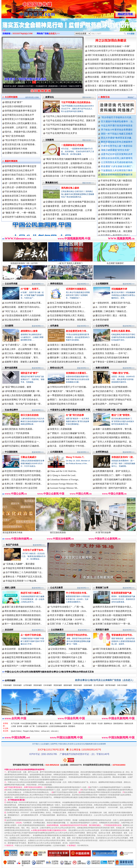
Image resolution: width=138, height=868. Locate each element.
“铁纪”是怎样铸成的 (15, 136)
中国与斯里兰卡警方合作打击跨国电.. (23, 475)
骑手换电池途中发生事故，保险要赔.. (68, 320)
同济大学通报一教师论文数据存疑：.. (68, 615)
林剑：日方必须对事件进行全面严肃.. (23, 480)
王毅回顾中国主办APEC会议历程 (21, 488)
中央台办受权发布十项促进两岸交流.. (114, 611)
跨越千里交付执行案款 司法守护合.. (113, 395)
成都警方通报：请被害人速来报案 (21, 362)
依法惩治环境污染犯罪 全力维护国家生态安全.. (69, 167)
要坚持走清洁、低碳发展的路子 (21, 200)
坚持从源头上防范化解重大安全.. (21, 123)
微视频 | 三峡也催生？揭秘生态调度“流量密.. (76, 86)
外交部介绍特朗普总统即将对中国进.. (23, 471)
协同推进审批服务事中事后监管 (21, 111)
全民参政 (54, 326)
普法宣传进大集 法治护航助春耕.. (112, 387)
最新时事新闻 (11, 161)
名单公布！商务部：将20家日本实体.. (23, 484)
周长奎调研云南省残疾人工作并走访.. (23, 611)
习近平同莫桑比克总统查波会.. (76, 102)
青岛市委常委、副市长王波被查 (61, 214)
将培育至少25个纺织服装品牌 (19, 119)
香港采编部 (17, 685)
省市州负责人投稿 (32, 97)
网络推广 (131, 97)
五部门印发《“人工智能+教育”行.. (67, 624)
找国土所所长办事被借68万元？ (116, 227)
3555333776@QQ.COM (22, 34)
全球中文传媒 (25, 8)
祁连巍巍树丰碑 (119, 289)
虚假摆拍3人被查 (29, 331)
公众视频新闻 (102, 284)
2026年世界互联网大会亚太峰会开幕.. (23, 303)
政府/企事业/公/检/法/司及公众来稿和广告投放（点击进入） (105, 680)
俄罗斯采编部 (110, 685)
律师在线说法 (56, 284)
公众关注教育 (56, 588)
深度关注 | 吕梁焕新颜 (61, 429)
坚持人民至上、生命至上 (108, 345)
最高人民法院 (44, 724)
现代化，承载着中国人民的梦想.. (21, 132)
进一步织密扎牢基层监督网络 (19, 183)
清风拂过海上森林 (70, 188)
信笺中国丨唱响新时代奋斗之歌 (66, 657)
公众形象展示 (57, 630)
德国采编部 (68, 685)
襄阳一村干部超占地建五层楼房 (117, 134)
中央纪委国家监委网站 (29, 724)
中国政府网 (67, 724)
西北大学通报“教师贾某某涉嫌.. (117, 138)
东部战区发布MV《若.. (123, 457)
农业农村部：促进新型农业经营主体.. (23, 649)
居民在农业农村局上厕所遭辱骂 (117, 158)
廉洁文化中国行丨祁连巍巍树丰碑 (42, 86)
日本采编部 (48, 685)
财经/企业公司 (57, 368)
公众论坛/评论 (102, 326)
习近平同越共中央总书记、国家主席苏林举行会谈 (70, 129)
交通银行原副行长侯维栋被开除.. (21, 153)
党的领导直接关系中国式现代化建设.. (114, 349)
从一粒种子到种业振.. (31, 635)
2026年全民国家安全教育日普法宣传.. (23, 437)
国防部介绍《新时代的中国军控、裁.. (114, 488)
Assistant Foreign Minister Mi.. (64, 484)
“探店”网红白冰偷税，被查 (18, 387)
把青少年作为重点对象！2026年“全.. (68, 619)
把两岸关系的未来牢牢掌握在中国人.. (114, 607)
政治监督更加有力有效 (16, 149)
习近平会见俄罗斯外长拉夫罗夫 (61, 133)
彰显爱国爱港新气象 (122, 593)
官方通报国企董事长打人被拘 (115, 223)
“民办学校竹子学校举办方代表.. (117, 117)
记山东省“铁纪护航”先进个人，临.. (68, 666)
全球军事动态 (102, 452)
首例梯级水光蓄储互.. (77, 373)
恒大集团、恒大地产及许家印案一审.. (23, 404)
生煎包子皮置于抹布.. (34, 550)
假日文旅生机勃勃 (30, 415)
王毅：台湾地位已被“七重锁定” (111, 619)
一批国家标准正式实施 (72, 145)
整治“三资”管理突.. (121, 415)
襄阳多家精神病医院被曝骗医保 (117, 175)
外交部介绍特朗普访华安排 (18, 106)
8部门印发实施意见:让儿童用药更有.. (114, 649)
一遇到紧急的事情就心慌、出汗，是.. (114, 666)
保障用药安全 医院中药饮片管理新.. (113, 662)
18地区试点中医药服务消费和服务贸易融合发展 (111, 68)
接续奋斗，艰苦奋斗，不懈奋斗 (21, 179)
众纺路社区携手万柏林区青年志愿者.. (68, 442)
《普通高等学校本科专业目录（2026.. (68, 611)
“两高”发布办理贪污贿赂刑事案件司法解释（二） (70, 159)
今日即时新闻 (11, 97)
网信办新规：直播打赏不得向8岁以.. (23, 307)
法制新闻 (50, 140)
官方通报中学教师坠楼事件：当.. (117, 121)
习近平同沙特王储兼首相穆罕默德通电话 (66, 125)
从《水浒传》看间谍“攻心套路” (13, 86)
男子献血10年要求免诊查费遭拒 (117, 130)
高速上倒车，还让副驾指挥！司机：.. (23, 349)
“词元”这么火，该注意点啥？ (19, 311)
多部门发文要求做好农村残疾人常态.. (23, 607)
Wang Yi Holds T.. (75, 457)
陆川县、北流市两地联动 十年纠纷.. (68, 446)
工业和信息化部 (78, 724)
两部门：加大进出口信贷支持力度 (67, 400)
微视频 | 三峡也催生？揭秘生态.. (111, 311)
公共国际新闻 (56, 452)
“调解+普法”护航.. (121, 373)
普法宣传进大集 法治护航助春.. (20, 144)
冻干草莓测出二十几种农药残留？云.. (24, 572)
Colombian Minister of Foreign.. (64, 480)
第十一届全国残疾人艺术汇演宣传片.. (23, 624)
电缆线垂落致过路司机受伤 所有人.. (68, 311)
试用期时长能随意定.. (77, 289)
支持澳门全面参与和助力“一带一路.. (113, 624)
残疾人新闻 (10, 588)
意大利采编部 (99, 685)
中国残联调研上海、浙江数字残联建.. (23, 619)
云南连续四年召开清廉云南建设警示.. (68, 437)
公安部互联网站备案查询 (58, 726)
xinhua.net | (45, 731)
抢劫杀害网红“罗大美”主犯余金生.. (22, 400)
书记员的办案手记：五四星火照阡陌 (113, 391)
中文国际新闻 (11, 452)
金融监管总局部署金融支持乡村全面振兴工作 (110, 90)
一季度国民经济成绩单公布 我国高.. (68, 395)
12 (68, 82)
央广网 (32, 726)
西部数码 (72, 726)
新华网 (20, 726)
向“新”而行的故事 (75, 415)
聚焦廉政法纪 (52, 183)
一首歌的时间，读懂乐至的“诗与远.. (113, 303)
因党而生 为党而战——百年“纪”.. (112, 353)
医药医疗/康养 (102, 630)
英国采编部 (58, 685)
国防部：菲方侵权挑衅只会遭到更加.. (114, 480)
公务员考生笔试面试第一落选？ (116, 232)
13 (72, 82)
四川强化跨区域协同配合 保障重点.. (113, 437)
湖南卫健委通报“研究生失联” (115, 150)
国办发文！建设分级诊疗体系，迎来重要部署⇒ (111, 86)
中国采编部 (7, 685)
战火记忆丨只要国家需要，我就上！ (69, 662)
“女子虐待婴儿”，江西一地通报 (20, 345)
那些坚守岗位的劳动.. (77, 635)
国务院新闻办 (118, 724)
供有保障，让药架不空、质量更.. (21, 128)
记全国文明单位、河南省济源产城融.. (69, 649)
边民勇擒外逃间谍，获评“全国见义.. (113, 471)
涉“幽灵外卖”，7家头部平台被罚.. (67, 391)
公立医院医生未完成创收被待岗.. (117, 162)
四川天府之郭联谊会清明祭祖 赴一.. (22, 442)
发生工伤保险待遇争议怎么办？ (66, 303)
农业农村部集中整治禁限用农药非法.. (23, 653)
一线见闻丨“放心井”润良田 (18, 662)
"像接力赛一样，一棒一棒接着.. (20, 213)
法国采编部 (88, 685)
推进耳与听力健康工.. (31, 593)
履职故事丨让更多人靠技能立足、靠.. (68, 358)
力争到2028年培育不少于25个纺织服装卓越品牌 (111, 51)
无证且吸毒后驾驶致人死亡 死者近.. (68, 315)
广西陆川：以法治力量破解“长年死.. (68, 433)
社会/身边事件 (11, 410)
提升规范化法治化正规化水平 (19, 115)
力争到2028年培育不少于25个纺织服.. (68, 387)
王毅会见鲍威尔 (28, 457)
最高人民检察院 (56, 724)
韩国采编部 (78, 685)
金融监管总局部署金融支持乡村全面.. (23, 657)
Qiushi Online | (16, 731)
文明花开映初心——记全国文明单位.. (69, 653)
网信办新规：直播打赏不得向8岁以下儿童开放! (111, 77)
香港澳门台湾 (102, 588)
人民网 (13, 726)
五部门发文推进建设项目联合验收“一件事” (109, 46)
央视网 (26, 726)
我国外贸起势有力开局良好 (63, 404)
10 (61, 82)
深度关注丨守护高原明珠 (17, 433)
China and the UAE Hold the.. (63, 471)
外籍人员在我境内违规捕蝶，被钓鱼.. (23, 395)
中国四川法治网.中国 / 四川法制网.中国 (114, 410)
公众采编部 (45, 744)
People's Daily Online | (32, 731)
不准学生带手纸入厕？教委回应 (117, 146)
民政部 (94, 724)
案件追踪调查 (11, 368)
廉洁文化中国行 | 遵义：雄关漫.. (111, 315)
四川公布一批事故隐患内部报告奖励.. (114, 433)
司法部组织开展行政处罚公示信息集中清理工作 (111, 64)
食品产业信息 (12, 545)
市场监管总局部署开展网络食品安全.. (24, 568)
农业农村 (9, 630)
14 (76, 82)
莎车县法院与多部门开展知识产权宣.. (114, 400)
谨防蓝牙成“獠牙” (14, 102)
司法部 (100, 724)
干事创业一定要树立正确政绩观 (111, 362)
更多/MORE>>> (88, 97)
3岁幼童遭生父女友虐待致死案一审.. (23, 391)
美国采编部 (38, 685)
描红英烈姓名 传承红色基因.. (19, 429)
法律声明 (54, 744)
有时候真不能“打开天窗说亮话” (111, 484)
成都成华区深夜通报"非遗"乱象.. (117, 219)
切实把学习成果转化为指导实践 (21, 217)
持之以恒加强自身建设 (111, 40)
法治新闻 (9, 326)
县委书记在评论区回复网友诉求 (117, 154)
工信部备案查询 (42, 726)
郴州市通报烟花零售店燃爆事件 (117, 142)
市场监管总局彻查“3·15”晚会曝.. (21, 581)
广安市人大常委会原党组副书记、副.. (114, 442)
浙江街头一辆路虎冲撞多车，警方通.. (23, 353)
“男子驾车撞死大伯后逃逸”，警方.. (22, 358)
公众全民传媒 (11, 284)
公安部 (88, 724)
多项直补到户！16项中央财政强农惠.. (23, 666)
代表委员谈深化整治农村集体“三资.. (68, 362)
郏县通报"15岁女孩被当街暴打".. (117, 166)
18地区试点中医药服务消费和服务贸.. (114, 653)
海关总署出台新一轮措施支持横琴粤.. (114, 615)
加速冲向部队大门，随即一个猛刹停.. (114, 475)
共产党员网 (15, 724)
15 (80, 82)
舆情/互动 (105, 97)
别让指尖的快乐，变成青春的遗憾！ (23, 320)
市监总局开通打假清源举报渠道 (117, 126)
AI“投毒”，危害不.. (30, 289)
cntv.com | (55, 731)
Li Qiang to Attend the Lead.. (63, 475)
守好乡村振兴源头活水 (16, 192)
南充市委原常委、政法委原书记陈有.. (114, 446)
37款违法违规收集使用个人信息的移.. (23, 315)
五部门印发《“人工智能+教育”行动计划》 (108, 81)
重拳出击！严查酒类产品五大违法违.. (24, 577)
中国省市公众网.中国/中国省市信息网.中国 (70, 410)
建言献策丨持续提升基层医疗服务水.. (68, 349)
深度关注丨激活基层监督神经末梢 (67, 345)
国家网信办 (108, 724)
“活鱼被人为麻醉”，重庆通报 (20, 564)
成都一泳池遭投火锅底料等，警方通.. (114, 429)
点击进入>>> (54, 34)
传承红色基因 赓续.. (121, 331)
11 (64, 82)
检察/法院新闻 (102, 368)
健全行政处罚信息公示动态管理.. (21, 175)
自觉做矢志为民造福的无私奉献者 (112, 358)
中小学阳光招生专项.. (77, 593)
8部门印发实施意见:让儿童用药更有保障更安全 (111, 55)
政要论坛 (50, 97)
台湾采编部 (28, 685)
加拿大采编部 (122, 685)
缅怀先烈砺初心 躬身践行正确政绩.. (22, 446)
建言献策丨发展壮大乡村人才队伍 (67, 353)
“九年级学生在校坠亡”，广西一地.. (67, 607)
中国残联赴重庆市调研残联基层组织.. (23, 615)
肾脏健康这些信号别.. (122, 635)
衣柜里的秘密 (102, 320)
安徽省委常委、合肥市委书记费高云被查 (66, 206)
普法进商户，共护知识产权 (109, 404)
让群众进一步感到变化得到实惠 (21, 187)
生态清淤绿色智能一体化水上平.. (21, 208)
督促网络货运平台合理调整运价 (21, 204)
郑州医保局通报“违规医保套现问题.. (113, 657)
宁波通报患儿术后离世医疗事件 (117, 170)
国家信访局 (129, 724)
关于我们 (36, 744)
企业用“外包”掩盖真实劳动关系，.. (67, 307)
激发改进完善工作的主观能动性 (21, 196)
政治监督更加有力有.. (77, 331)
